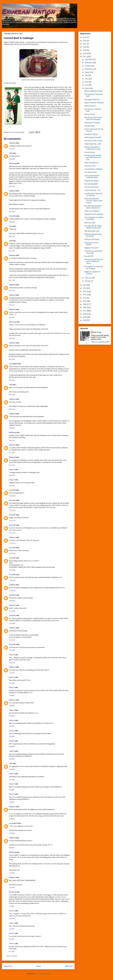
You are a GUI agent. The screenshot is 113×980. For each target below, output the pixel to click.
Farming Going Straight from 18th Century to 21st (93, 157)
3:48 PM (12, 848)
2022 (85, 41)
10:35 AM (12, 533)
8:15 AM (12, 280)
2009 (85, 304)
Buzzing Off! (89, 256)
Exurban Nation (28, 11)
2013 (85, 291)
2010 (85, 301)
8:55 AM (12, 409)
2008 (85, 307)
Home (39, 966)
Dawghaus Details (91, 134)
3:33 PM (12, 802)
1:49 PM (12, 706)
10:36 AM (12, 543)
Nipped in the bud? (91, 248)
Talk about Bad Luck (92, 231)
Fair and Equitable (91, 184)
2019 (85, 50)
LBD (11, 153)
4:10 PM (12, 906)
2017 (85, 57)
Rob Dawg (12, 163)
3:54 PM (12, 887)
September (89, 69)
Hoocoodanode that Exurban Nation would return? (93, 201)
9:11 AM (12, 453)
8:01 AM (12, 186)
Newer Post (8, 966)
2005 (85, 317)
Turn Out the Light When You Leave (93, 252)
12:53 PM (12, 663)
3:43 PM (12, 833)
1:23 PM (12, 683)
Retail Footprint (90, 106)
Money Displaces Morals (93, 91)
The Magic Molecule (92, 99)
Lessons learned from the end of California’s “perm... (94, 261)
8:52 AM (12, 395)
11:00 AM (12, 580)
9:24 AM (12, 475)
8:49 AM (12, 380)
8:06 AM (12, 222)
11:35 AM (12, 590)
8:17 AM (12, 290)
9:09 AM (12, 440)
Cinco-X (12, 469)
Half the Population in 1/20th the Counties (92, 148)
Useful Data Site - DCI (93, 190)
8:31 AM (12, 317)
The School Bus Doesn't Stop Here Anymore (93, 118)
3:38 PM (12, 819)
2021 (85, 44)
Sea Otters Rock (90, 172)
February (88, 278)
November (89, 63)
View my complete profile (100, 342)
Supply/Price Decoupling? (94, 214)
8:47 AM (12, 359)
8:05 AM (12, 212)
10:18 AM (12, 496)
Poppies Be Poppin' (92, 181)
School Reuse (90, 114)
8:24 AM (12, 305)
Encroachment (90, 152)
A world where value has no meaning (93, 195)
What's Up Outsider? (92, 211)
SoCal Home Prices (92, 187)
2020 (85, 47)
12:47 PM (12, 650)
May (87, 82)
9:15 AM (12, 465)
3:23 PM (12, 790)
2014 (85, 288)
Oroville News (89, 126)
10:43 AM (12, 553)
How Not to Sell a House (93, 141)
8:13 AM (12, 251)
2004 (85, 320)
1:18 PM (12, 673)
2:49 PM (12, 726)
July (86, 75)
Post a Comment (12, 956)
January (88, 281)
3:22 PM (12, 779)
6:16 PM (12, 939)
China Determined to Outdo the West (92, 177)
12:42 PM (12, 640)
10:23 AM (12, 510)
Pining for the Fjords (92, 239)
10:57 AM (12, 570)
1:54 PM (12, 716)
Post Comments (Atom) (42, 974)
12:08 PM (12, 601)
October (88, 66)
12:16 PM (12, 611)
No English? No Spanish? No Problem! (94, 268)
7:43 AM (12, 149)
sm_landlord (13, 364)
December (89, 59)
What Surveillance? (92, 163)
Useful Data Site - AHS (93, 144)
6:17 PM (12, 951)
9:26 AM (12, 486)
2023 (85, 37)
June (87, 79)
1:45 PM (12, 695)
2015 (85, 285)
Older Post (69, 966)
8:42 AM (12, 338)
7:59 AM (12, 159)
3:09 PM (12, 759)
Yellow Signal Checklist (93, 137)
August (88, 72)
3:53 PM (12, 873)
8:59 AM (12, 428)
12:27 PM (12, 623)
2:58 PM (12, 736)
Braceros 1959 (90, 223)
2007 (85, 311)
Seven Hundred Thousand (94, 103)
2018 (85, 53)
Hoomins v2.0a (90, 166)
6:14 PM (12, 919)
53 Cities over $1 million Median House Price (93, 227)
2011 (85, 298)
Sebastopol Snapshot (92, 123)
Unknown (12, 143)
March (87, 88)
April (87, 85)
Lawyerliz (12, 216)
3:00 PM (12, 747)
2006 (85, 314)
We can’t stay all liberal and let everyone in (93, 207)
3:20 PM (12, 769)
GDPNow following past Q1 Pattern (93, 235)
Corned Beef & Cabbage (93, 169)
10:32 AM (12, 521)
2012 (85, 295)
